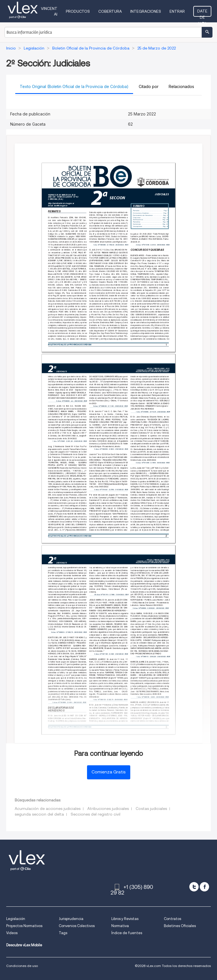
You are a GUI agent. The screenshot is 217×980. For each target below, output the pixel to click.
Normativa (120, 926)
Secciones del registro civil (96, 814)
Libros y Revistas (125, 919)
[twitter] (194, 887)
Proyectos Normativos (24, 926)
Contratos (172, 919)
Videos (12, 933)
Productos (78, 11)
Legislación (16, 919)
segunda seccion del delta (39, 814)
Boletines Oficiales (180, 926)
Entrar (177, 11)
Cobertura (110, 11)
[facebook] (204, 887)
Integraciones (146, 11)
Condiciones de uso (22, 966)
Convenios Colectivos (77, 926)
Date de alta (202, 13)
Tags (63, 933)
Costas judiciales (151, 809)
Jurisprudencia (71, 919)
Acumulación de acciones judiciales (48, 809)
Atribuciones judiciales (108, 809)
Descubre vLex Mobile (24, 945)
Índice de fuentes (127, 933)
